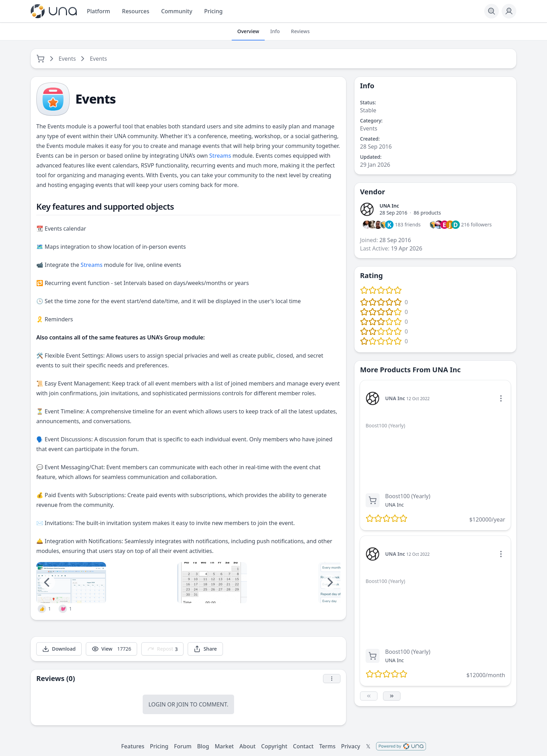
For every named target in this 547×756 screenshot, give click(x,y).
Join (182, 704)
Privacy (351, 746)
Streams (220, 156)
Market (224, 746)
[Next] (329, 582)
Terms (327, 746)
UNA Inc (389, 206)
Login (157, 704)
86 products (427, 213)
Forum (183, 746)
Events (67, 59)
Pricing (159, 746)
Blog (203, 746)
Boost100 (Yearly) (408, 496)
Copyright (274, 746)
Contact (303, 746)
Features (133, 746)
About (247, 746)
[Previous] (47, 582)
